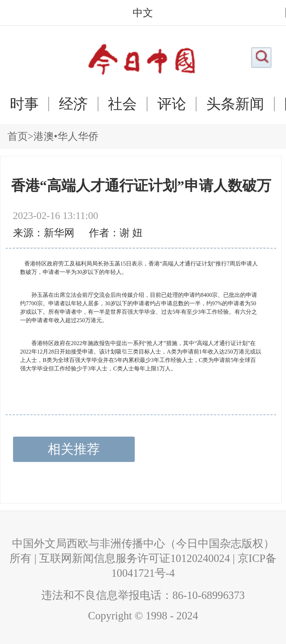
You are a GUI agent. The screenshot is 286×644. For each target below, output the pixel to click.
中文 (143, 13)
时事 (24, 104)
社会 (122, 104)
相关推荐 (74, 449)
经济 (73, 104)
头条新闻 (235, 104)
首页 (18, 136)
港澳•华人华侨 (66, 136)
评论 (172, 104)
